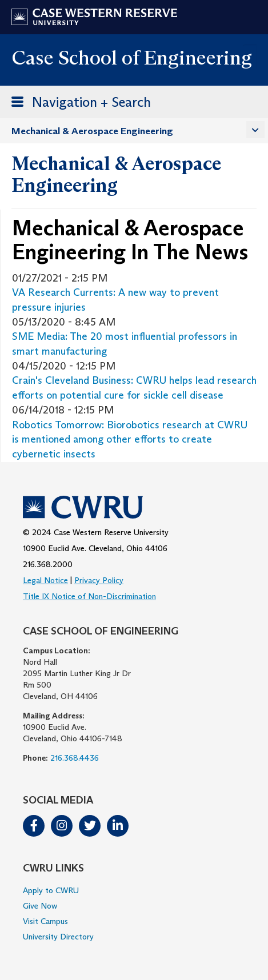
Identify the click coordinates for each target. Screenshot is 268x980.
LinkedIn (118, 826)
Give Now (40, 906)
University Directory (58, 937)
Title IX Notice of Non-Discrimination (89, 596)
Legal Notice (45, 580)
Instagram (62, 826)
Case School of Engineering (132, 57)
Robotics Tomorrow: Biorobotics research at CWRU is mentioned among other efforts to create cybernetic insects (130, 439)
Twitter (90, 826)
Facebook (34, 826)
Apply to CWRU (51, 890)
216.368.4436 (75, 758)
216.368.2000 (48, 564)
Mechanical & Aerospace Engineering (92, 131)
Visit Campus (45, 921)
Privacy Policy (99, 580)
